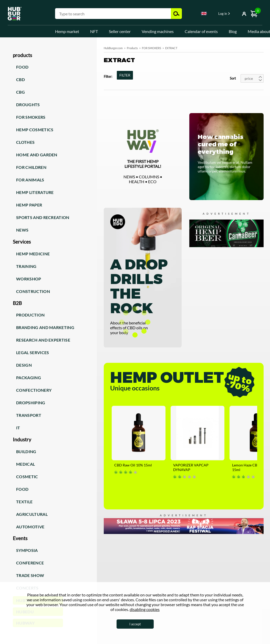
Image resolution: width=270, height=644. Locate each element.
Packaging (29, 378)
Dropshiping (31, 403)
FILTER (125, 75)
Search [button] (176, 14)
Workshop (29, 279)
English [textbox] (204, 13)
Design (24, 365)
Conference (30, 563)
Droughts (28, 105)
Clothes (25, 142)
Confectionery (34, 390)
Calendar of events (201, 31)
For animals (30, 180)
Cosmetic (27, 477)
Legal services (33, 352)
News (22, 230)
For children (31, 167)
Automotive (30, 527)
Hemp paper (29, 205)
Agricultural (32, 514)
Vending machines (158, 31)
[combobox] (204, 14)
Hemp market (67, 31)
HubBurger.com (113, 48)
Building (26, 451)
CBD (20, 79)
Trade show (30, 575)
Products (132, 48)
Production (30, 315)
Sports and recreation (43, 217)
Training (26, 266)
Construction (33, 291)
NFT (94, 31)
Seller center (120, 31)
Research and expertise (43, 340)
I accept (135, 624)
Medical (25, 464)
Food (22, 67)
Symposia (27, 550)
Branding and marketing (45, 327)
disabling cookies (145, 609)
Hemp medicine (33, 254)
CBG (20, 92)
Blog (233, 31)
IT (18, 428)
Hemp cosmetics (35, 130)
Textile (24, 502)
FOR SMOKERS (152, 48)
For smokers (31, 117)
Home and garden (37, 155)
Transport (29, 415)
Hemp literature (35, 192)
